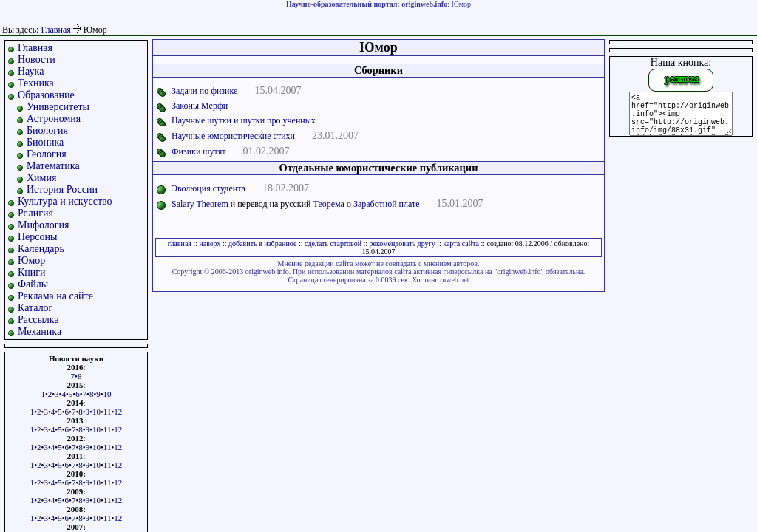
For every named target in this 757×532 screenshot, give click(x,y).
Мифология (44, 225)
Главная (55, 30)
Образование (46, 95)
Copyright (187, 272)
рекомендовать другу (403, 243)
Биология (47, 130)
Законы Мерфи (200, 106)
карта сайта (461, 243)
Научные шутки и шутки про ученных (244, 120)
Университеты (58, 107)
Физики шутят (198, 151)
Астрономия (54, 119)
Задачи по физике (204, 91)
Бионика (45, 142)
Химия (41, 178)
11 (108, 412)
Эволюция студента (208, 188)
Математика (53, 166)
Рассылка (38, 320)
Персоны (37, 237)
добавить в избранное (262, 243)
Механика (40, 331)
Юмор (31, 260)
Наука (31, 71)
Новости (37, 59)
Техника (36, 83)
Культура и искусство (65, 201)
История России (62, 190)
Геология (47, 154)
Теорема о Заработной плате (367, 204)
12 (118, 412)
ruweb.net (455, 280)
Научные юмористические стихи (233, 136)
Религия (35, 213)
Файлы (33, 284)
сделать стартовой (333, 243)
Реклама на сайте (55, 296)
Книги (32, 272)
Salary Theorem (200, 204)
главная (180, 243)
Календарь (41, 249)
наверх (210, 243)
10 (108, 394)
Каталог (35, 308)
